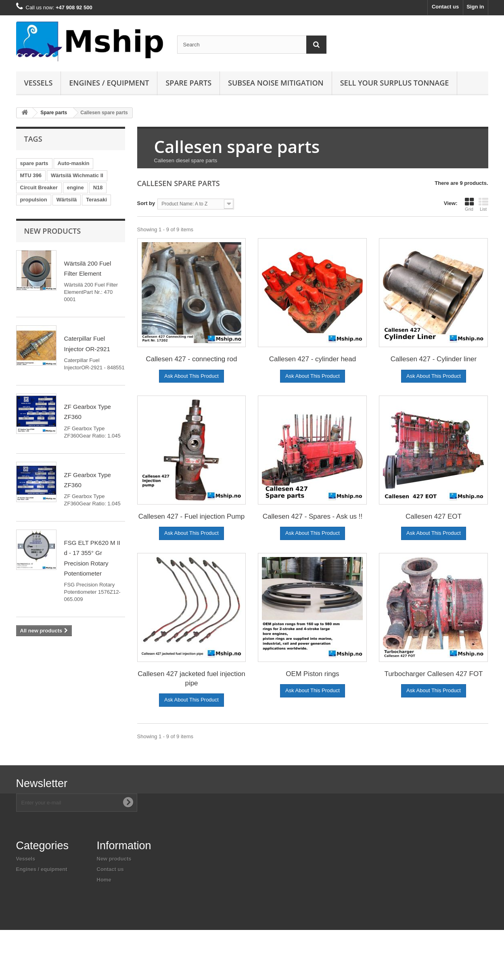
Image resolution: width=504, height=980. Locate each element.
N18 (98, 187)
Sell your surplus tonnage (395, 83)
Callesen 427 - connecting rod (192, 359)
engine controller (41, 260)
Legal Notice (112, 901)
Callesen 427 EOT (434, 516)
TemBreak (33, 248)
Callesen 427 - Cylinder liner (434, 359)
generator (32, 212)
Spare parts (188, 83)
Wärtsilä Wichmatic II (77, 175)
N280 (26, 272)
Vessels (39, 83)
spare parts (34, 163)
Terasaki (96, 200)
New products (53, 304)
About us (108, 890)
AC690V (63, 212)
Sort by (146, 203)
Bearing (83, 248)
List (483, 204)
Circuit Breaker (39, 187)
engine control (60, 272)
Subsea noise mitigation (46, 890)
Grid (469, 204)
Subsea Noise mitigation (276, 83)
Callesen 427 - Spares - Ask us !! (313, 516)
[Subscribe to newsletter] (128, 802)
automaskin (35, 236)
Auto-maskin (74, 163)
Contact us (445, 7)
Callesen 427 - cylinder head (313, 359)
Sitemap (107, 929)
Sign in (475, 7)
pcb (59, 248)
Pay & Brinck (99, 212)
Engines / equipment (109, 83)
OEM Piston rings (312, 674)
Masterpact (58, 224)
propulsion (34, 200)
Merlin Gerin (74, 236)
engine (75, 187)
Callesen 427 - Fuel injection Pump (192, 516)
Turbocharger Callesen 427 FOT (433, 674)
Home (104, 880)
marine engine (90, 260)
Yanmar (91, 224)
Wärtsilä (67, 200)
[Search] (316, 45)
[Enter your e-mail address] (77, 803)
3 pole (28, 224)
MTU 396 (31, 175)
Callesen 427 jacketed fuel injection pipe (191, 678)
